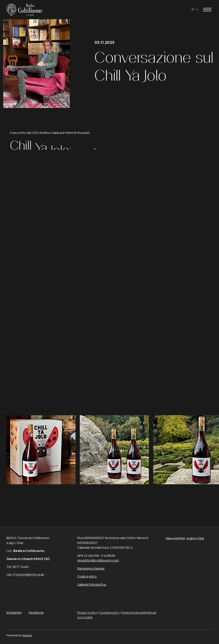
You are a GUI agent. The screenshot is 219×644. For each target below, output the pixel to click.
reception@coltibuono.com (98, 560)
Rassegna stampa (91, 568)
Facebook (36, 612)
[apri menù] (207, 10)
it (193, 10)
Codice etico (87, 576)
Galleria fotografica (92, 584)
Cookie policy (109, 612)
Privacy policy (87, 612)
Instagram (14, 612)
